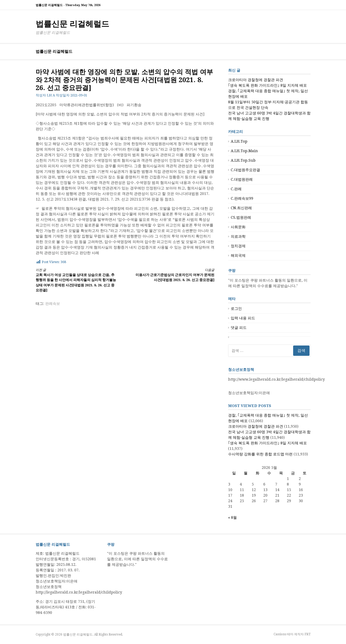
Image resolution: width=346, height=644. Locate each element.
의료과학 (238, 236)
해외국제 (238, 255)
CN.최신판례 (241, 208)
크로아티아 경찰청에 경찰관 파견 (256, 80)
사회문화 (238, 227)
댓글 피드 (239, 328)
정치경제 (238, 246)
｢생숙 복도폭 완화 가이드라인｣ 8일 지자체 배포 (267, 85)
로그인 (236, 309)
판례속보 (53, 304)
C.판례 (236, 189)
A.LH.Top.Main (244, 151)
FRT (308, 634)
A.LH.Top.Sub (243, 160)
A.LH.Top (239, 141)
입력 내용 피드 (243, 318)
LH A (51, 95)
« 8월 (232, 517)
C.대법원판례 (242, 179)
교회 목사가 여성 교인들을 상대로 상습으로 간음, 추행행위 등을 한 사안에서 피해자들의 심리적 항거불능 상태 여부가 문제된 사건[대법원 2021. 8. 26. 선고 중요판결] (76, 280)
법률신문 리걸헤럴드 (72, 24)
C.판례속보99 (242, 198)
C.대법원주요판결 (245, 170)
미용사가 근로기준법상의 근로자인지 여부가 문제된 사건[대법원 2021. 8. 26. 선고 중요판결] (174, 275)
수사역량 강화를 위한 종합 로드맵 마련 (260, 454)
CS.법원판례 (241, 217)
